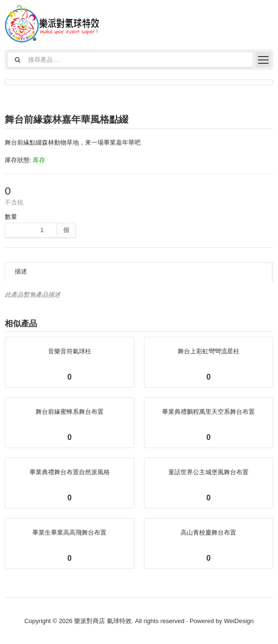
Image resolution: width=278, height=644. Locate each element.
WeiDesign (239, 621)
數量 (11, 217)
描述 (21, 271)
